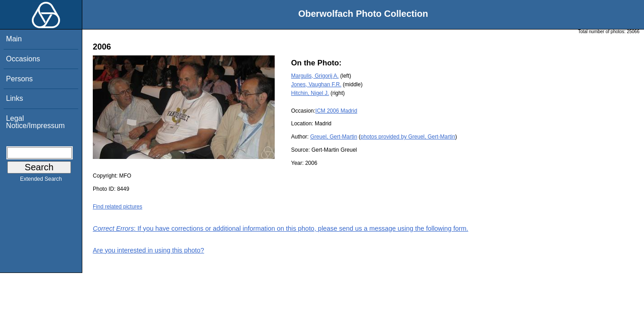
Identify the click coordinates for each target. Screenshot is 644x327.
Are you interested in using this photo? (148, 250)
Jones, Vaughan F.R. (316, 84)
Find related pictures (118, 207)
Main (14, 39)
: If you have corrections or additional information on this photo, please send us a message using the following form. (281, 228)
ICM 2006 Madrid (336, 111)
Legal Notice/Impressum (35, 122)
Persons (19, 79)
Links (14, 98)
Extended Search (41, 181)
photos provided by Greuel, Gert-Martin (408, 137)
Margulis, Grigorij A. (315, 76)
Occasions (23, 59)
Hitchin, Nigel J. (310, 93)
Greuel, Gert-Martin (334, 137)
